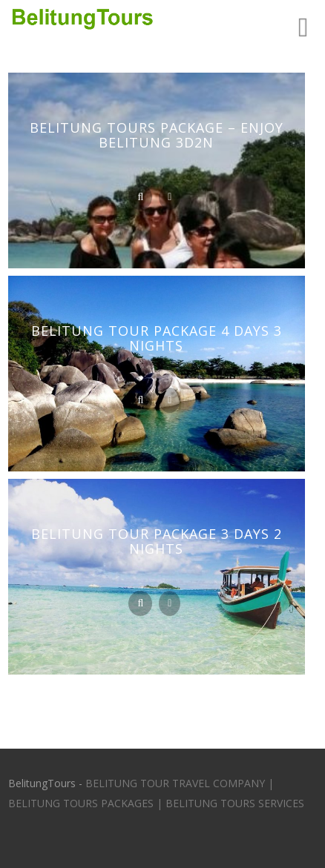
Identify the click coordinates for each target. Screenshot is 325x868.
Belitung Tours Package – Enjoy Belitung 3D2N (157, 135)
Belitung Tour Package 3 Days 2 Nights (157, 541)
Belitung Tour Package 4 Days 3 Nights (157, 338)
